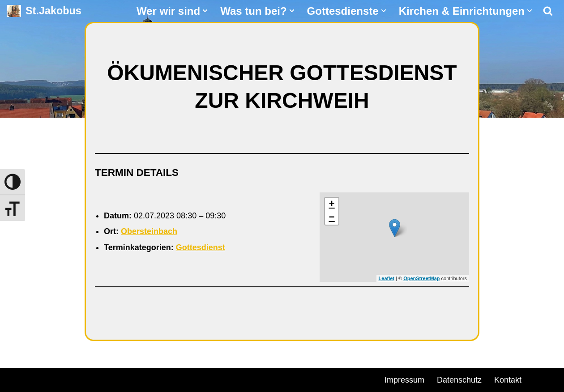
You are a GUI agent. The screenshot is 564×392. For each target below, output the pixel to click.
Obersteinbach (149, 231)
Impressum (404, 380)
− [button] (332, 218)
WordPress (109, 379)
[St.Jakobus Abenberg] (44, 11)
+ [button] (332, 205)
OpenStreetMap (421, 278)
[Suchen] (548, 11)
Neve (16, 379)
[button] (205, 11)
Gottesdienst (201, 247)
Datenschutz (459, 380)
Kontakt (508, 380)
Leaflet (387, 278)
